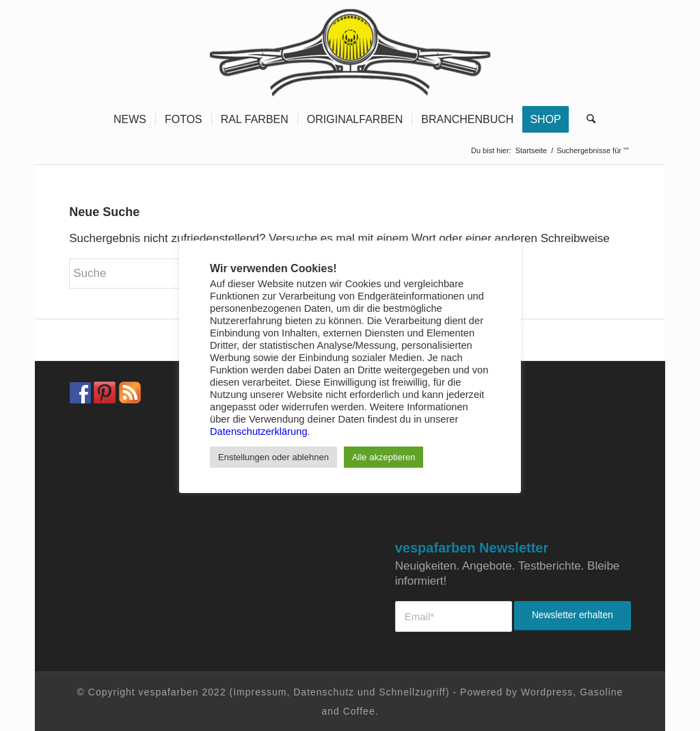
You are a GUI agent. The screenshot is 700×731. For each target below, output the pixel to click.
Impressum (260, 692)
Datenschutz (324, 692)
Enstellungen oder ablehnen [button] (273, 457)
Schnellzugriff (412, 692)
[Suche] (587, 120)
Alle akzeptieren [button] (384, 457)
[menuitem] (130, 120)
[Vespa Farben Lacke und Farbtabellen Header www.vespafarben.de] (350, 51)
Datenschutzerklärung (259, 431)
